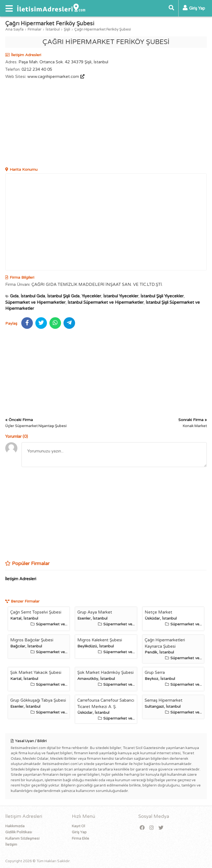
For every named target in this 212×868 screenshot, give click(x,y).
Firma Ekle (80, 839)
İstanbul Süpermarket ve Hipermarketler (106, 302)
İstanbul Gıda (33, 296)
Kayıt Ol (78, 826)
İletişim (11, 845)
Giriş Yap (79, 832)
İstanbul (53, 29)
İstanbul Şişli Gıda (63, 296)
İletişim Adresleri (21, 579)
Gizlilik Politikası (19, 832)
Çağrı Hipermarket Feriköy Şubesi (103, 29)
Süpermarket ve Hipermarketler (35, 302)
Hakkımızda (15, 826)
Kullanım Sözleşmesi (22, 839)
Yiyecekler (91, 296)
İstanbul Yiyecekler (121, 296)
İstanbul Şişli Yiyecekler (162, 296)
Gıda (14, 296)
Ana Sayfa (14, 29)
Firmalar (35, 29)
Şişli (67, 29)
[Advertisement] (106, 124)
